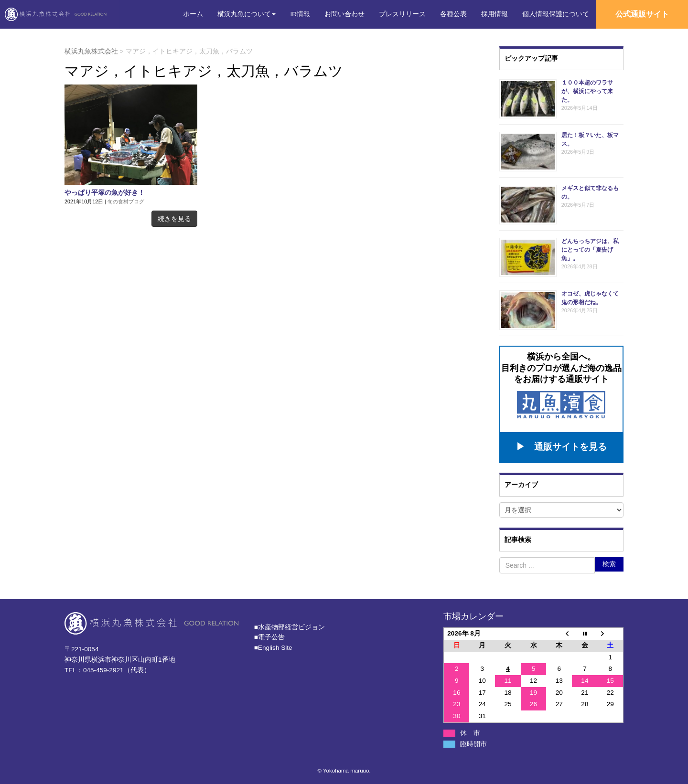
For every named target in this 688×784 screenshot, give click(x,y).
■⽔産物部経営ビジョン (290, 623)
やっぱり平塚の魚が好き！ (105, 193)
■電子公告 (269, 634)
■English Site (273, 644)
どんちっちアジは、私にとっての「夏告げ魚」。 (590, 250)
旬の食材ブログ (126, 201)
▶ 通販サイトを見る (561, 444)
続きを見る (174, 219)
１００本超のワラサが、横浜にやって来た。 (587, 91)
